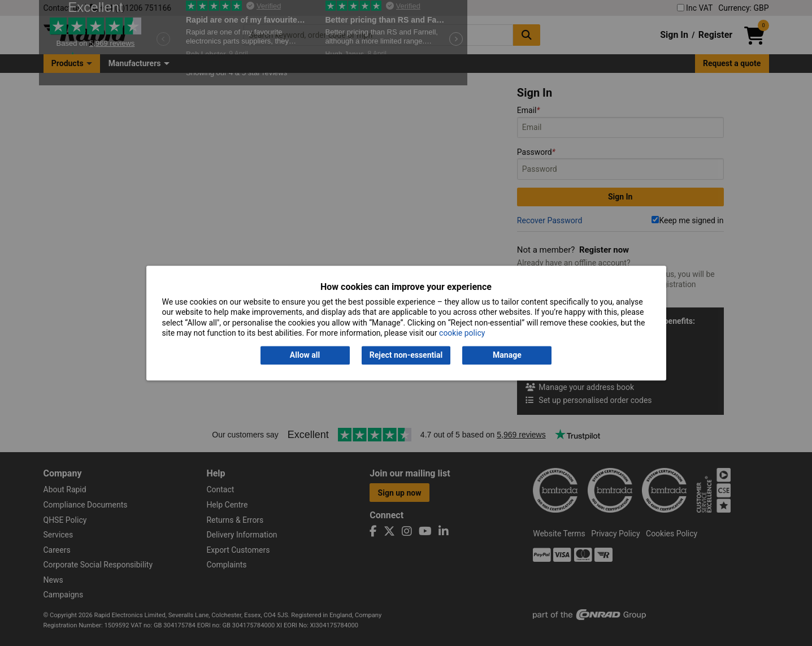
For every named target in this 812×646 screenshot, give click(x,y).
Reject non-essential (406, 355)
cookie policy (462, 333)
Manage (507, 355)
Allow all (305, 355)
